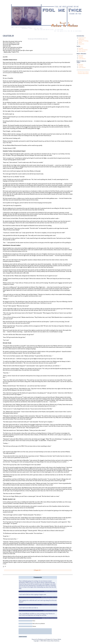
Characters (81, 44)
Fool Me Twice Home (83, 72)
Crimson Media (57, 640)
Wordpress (41, 640)
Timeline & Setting (83, 41)
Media (80, 42)
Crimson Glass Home (83, 73)
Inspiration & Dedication (82, 39)
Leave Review (82, 51)
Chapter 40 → (38, 570)
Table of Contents (83, 50)
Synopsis (81, 48)
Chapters (81, 57)
